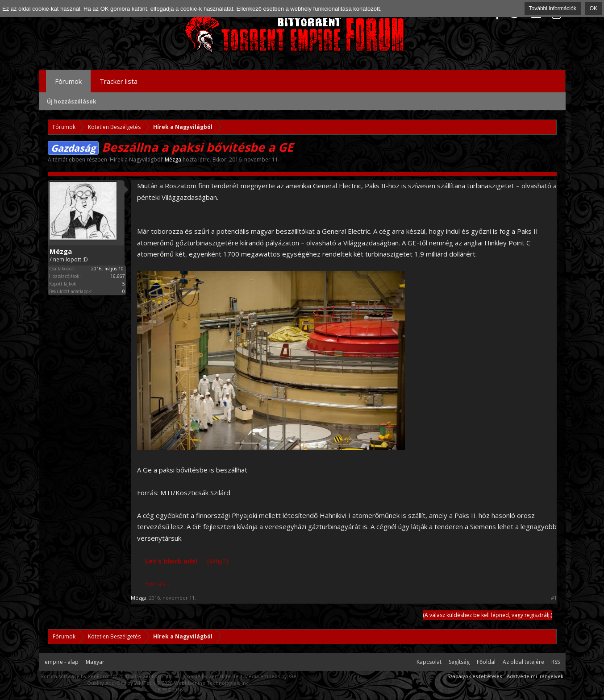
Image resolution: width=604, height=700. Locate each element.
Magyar (95, 662)
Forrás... (157, 584)
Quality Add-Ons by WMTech (169, 683)
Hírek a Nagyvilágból (136, 159)
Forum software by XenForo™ (107, 676)
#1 (554, 598)
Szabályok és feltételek (475, 676)
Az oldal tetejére (523, 662)
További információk (553, 8)
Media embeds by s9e (270, 676)
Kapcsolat (429, 662)
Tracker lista (119, 81)
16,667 (118, 276)
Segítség (459, 662)
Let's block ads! (171, 561)
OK (594, 8)
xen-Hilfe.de (224, 676)
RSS (556, 662)
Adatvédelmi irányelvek (535, 676)
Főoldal (486, 662)
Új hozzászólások (72, 101)
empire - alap (62, 662)
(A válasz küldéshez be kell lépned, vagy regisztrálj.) (487, 615)
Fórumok (68, 81)
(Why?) (218, 561)
